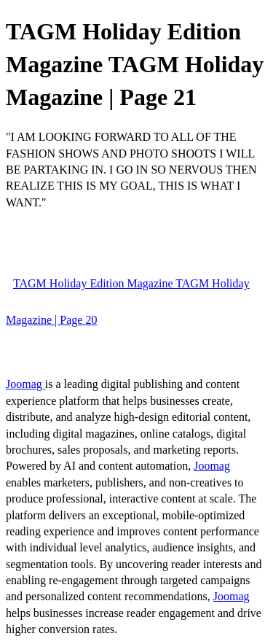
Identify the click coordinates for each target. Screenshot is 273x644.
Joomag (25, 384)
